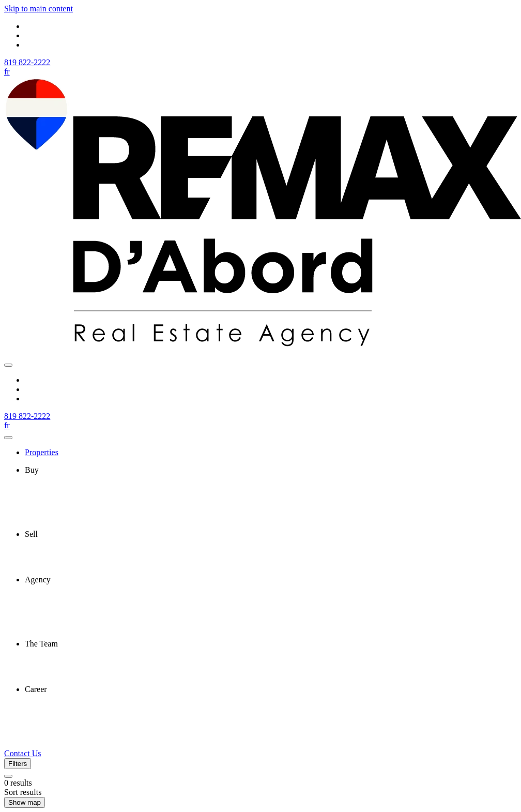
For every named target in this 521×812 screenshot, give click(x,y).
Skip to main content (39, 9)
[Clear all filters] (8, 776)
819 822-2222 (27, 62)
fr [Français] (7, 72)
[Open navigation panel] (8, 365)
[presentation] (271, 470)
